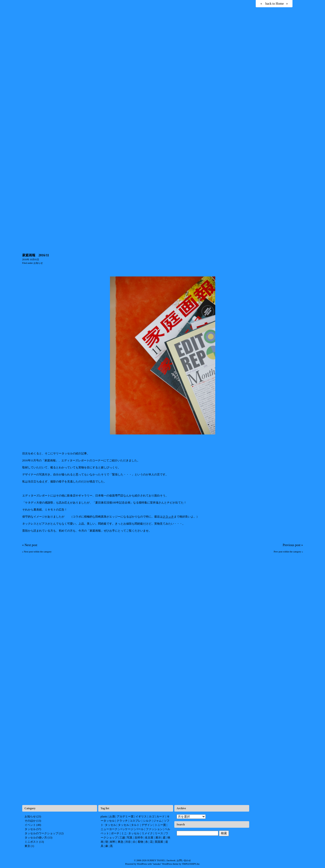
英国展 (159, 842)
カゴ (152, 817)
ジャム (157, 821)
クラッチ (168, 517)
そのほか (30, 821)
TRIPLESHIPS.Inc (191, 864)
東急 (121, 842)
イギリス (141, 817)
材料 (113, 842)
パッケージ (126, 829)
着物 (140, 842)
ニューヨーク (109, 829)
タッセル (30, 829)
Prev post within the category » (288, 552)
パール (139, 829)
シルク (147, 821)
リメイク (147, 833)
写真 (130, 838)
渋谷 (128, 842)
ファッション (154, 829)
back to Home (275, 4)
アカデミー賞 (125, 817)
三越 (122, 838)
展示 (158, 838)
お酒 (112, 817)
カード (161, 817)
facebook (171, 860)
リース (159, 833)
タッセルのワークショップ (41, 833)
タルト (135, 825)
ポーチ (115, 833)
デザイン (147, 825)
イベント (30, 825)
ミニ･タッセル (130, 833)
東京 (27, 846)
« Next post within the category (37, 552)
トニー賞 (160, 825)
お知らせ (38, 263)
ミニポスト (32, 842)
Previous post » (293, 545)
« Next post (30, 545)
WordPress (142, 864)
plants (104, 817)
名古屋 (149, 838)
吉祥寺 (139, 838)
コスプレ (135, 821)
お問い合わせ (184, 860)
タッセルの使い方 (36, 838)
